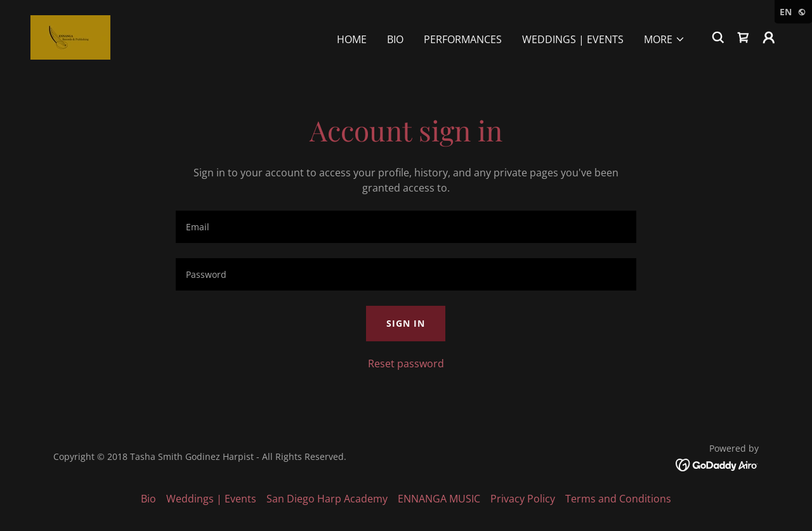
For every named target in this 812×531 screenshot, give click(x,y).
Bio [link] (395, 39)
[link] (70, 36)
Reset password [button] (406, 364)
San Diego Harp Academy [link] (327, 499)
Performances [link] (463, 39)
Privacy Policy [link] (523, 499)
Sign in (406, 323)
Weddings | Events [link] (573, 39)
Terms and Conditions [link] (618, 499)
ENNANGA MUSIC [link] (439, 499)
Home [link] (352, 39)
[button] (665, 39)
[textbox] (406, 227)
